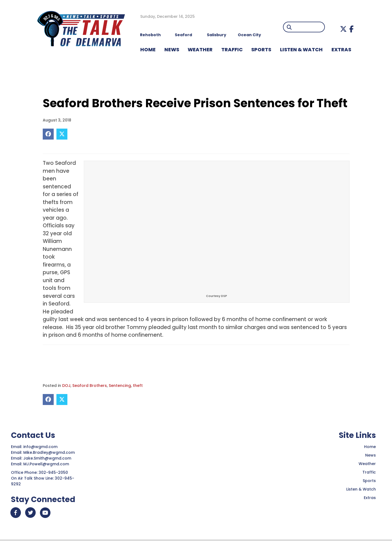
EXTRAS (341, 49)
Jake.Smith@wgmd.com (48, 458)
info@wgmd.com (41, 447)
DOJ (66, 386)
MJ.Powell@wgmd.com (47, 464)
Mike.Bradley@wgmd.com (49, 452)
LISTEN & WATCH (301, 49)
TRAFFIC (232, 49)
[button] (343, 29)
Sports (261, 49)
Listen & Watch (361, 489)
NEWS (172, 49)
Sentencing (120, 386)
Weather (367, 464)
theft (138, 386)
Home (370, 447)
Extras (370, 498)
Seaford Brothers (90, 386)
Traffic (369, 472)
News (370, 455)
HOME (148, 49)
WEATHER (200, 49)
